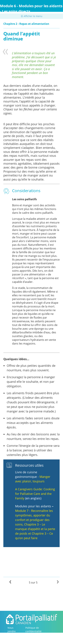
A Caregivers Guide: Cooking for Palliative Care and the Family (35, 494)
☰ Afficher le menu (32, 16)
